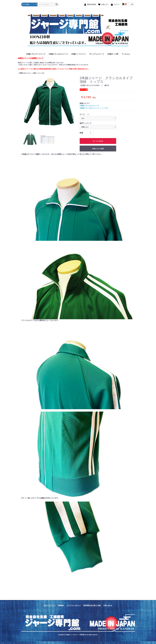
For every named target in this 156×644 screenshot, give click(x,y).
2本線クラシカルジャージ (58, 54)
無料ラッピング (86, 123)
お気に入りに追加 (98, 149)
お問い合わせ (108, 605)
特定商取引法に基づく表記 (92, 605)
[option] (50, 102)
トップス (105, 108)
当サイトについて (50, 605)
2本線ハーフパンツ (78, 54)
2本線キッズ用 (113, 54)
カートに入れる (98, 141)
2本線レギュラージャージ (36, 54)
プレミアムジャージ (96, 54)
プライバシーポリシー (74, 605)
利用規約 (61, 605)
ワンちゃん (126, 54)
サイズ (82, 114)
